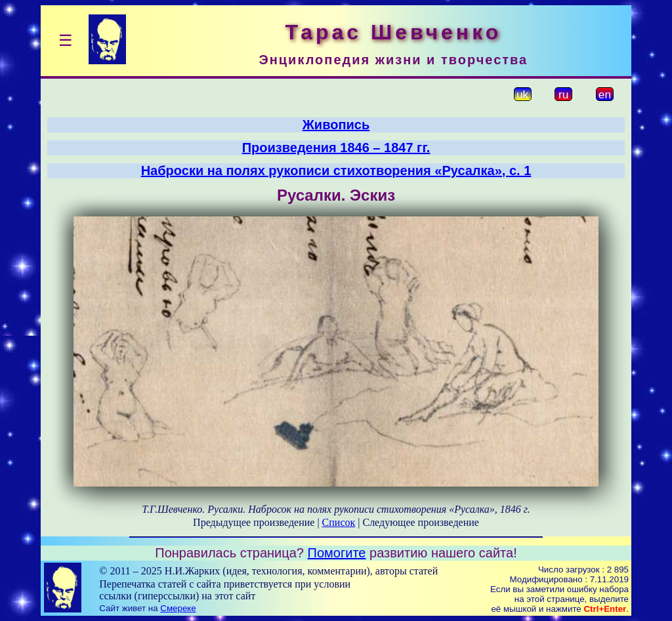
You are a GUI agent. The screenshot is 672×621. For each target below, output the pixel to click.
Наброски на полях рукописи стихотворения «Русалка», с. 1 (336, 170)
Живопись (336, 125)
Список (339, 522)
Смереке (178, 608)
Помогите (337, 553)
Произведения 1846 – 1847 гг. (336, 148)
